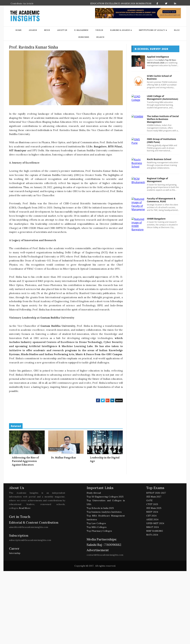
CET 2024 (151, 516)
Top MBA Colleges (97, 527)
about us (62, 30)
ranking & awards (120, 30)
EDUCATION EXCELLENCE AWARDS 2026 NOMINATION (121, 3)
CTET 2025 (152, 504)
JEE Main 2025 (154, 508)
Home (19, 30)
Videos (99, 30)
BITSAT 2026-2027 (156, 493)
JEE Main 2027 (154, 497)
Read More (25, 508)
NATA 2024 (152, 535)
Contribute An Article (22, 3)
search (100, 37)
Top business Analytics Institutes (104, 512)
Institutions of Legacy (152, 30)
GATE (149, 500)
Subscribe (84, 37)
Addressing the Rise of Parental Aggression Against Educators (25, 461)
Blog (177, 30)
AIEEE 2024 (152, 519)
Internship (15, 553)
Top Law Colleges (96, 523)
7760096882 (112, 545)
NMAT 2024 (152, 527)
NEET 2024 (152, 512)
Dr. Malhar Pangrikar (64, 458)
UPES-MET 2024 (155, 523)
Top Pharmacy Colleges (99, 531)
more (119, 400)
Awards (33, 30)
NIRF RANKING (155, 531)
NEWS (47, 30)
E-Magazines (81, 30)
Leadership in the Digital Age (105, 459)
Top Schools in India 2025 (100, 508)
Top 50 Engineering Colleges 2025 (105, 497)
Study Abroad (94, 493)
